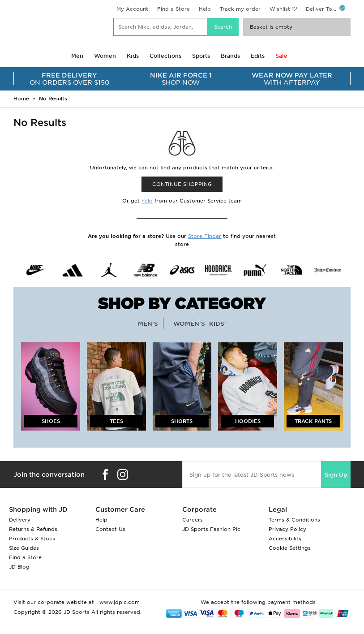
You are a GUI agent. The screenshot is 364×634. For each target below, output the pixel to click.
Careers (193, 520)
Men (77, 56)
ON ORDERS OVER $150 (69, 79)
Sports (201, 56)
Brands (230, 56)
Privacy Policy (287, 529)
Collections (165, 56)
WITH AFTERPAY (292, 79)
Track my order (240, 9)
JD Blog (19, 567)
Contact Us (110, 529)
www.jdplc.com (119, 602)
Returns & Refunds (33, 529)
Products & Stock (32, 539)
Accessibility (285, 539)
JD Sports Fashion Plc (211, 529)
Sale (281, 56)
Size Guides (24, 548)
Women (105, 56)
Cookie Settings (290, 548)
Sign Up (336, 475)
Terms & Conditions (294, 520)
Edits (258, 56)
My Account (132, 9)
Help (205, 9)
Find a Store (173, 9)
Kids (133, 56)
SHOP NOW (180, 79)
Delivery (20, 520)
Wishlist (280, 9)
